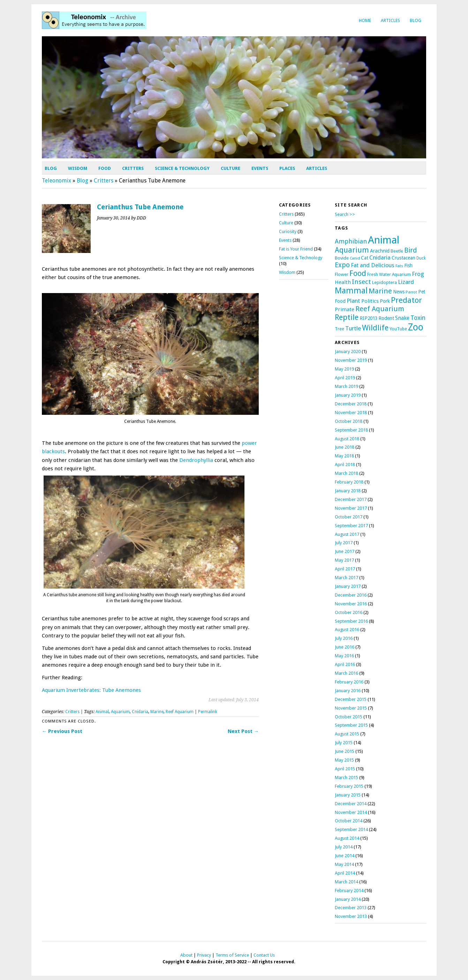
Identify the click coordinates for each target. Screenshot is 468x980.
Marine (157, 712)
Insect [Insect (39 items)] (361, 282)
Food (105, 168)
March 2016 (346, 673)
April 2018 (345, 465)
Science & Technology (182, 168)
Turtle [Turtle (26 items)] (353, 328)
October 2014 (349, 821)
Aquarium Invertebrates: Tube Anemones (91, 690)
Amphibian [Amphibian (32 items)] (351, 241)
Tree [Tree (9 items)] (339, 329)
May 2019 (344, 369)
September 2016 (351, 621)
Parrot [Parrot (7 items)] (411, 292)
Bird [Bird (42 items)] (410, 250)
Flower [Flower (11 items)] (342, 274)
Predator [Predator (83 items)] (406, 300)
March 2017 (346, 578)
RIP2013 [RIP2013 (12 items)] (368, 318)
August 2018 (347, 439)
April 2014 (345, 873)
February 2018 (349, 482)
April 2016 (345, 664)
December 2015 (351, 699)
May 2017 (344, 560)
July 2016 (344, 638)
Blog (416, 20)
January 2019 (348, 395)
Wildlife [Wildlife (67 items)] (375, 328)
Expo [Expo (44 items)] (342, 265)
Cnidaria (140, 712)
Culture (231, 168)
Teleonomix (56, 181)
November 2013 (351, 916)
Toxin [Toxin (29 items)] (418, 318)
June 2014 (345, 856)
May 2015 (344, 760)
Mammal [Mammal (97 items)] (351, 291)
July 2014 (344, 847)
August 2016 (347, 630)
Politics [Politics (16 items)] (370, 301)
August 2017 (347, 534)
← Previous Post (62, 731)
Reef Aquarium (180, 712)
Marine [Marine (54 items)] (380, 291)
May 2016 (344, 656)
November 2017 (351, 508)
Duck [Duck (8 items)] (421, 258)
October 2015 (349, 717)
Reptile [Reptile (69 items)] (347, 317)
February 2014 (349, 891)
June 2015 (345, 751)
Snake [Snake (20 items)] (402, 318)
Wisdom (78, 168)
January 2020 (348, 351)
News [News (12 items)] (399, 292)
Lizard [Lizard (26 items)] (406, 282)
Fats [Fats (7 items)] (399, 266)
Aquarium (120, 712)
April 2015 (345, 769)
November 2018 (351, 413)
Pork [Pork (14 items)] (385, 301)
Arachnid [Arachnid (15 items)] (380, 251)
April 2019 (345, 378)
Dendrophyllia (196, 460)
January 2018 (348, 491)
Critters (133, 168)
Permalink (208, 712)
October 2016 (349, 612)
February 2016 (349, 682)
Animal (102, 712)
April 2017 (345, 569)
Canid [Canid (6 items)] (355, 258)
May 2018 (344, 456)
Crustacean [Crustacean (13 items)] (403, 258)
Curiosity (288, 231)
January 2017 (348, 586)
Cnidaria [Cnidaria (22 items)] (380, 258)
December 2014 (351, 804)
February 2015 (349, 786)
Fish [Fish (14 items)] (408, 265)
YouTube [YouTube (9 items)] (398, 329)
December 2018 (351, 404)
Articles (390, 20)
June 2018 (345, 447)
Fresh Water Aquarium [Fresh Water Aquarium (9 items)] (389, 275)
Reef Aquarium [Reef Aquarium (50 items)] (380, 309)
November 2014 (351, 812)
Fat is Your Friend (296, 249)
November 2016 (351, 604)
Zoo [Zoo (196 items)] (416, 327)
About (186, 955)
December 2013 (351, 908)
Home (365, 20)
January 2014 (348, 899)
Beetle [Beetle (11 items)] (397, 251)
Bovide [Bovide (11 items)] (342, 258)
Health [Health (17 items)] (343, 282)
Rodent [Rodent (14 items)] (386, 318)
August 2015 (347, 734)
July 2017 (344, 543)
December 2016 (351, 595)
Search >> (345, 214)
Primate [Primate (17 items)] (345, 309)
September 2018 (351, 430)
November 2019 (351, 360)
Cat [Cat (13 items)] (365, 258)
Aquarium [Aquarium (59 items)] (352, 250)
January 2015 (348, 795)
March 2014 (346, 882)
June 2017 (345, 551)
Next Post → (243, 731)
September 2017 (351, 526)
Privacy (204, 955)
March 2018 (346, 473)
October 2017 (349, 517)
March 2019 (346, 386)
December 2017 (351, 499)
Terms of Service (232, 955)
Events (260, 168)
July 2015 (344, 743)
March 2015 (346, 777)
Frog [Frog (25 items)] (418, 274)
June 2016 (345, 647)
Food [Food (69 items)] (358, 273)
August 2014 (347, 838)
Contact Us (264, 955)
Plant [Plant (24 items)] (353, 301)
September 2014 (351, 829)
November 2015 (351, 708)
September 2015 (351, 725)
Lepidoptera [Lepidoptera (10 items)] (384, 282)
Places (287, 168)
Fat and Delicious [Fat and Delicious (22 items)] (373, 265)
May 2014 (344, 864)
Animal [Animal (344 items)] (384, 240)
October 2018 (349, 421)
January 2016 (348, 691)
